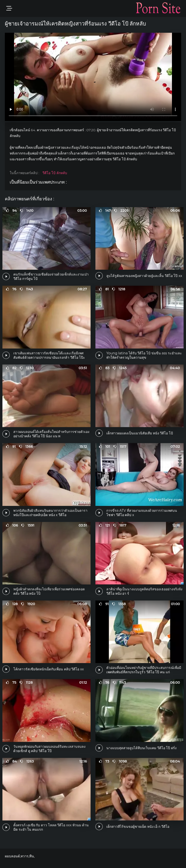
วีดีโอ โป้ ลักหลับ (55, 173)
